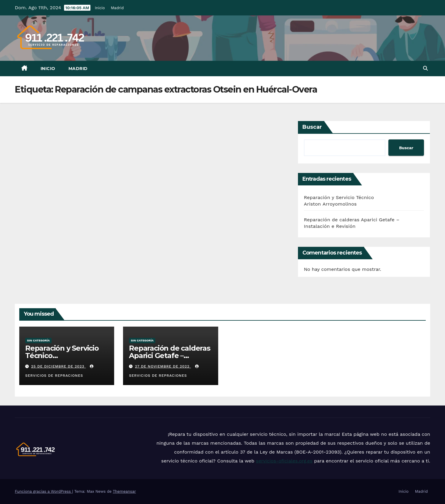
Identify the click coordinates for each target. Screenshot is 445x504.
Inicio (100, 8)
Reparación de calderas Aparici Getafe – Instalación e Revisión (170, 356)
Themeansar (124, 491)
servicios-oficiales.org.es (284, 461)
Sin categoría (38, 340)
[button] (425, 68)
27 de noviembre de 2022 (163, 366)
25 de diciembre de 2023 (59, 366)
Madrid (118, 8)
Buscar (312, 127)
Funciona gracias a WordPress (43, 491)
